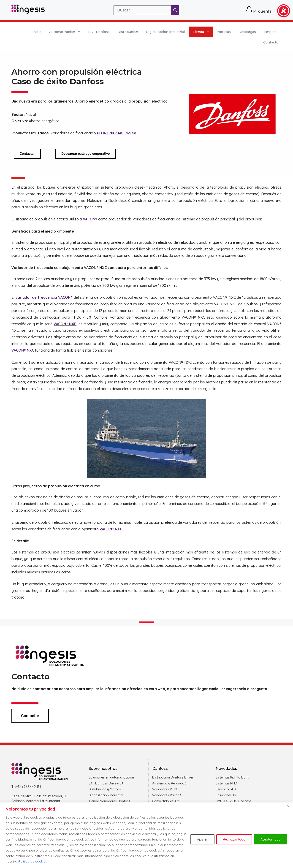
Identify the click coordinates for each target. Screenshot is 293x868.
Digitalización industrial (165, 32)
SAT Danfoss (99, 32)
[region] (146, 835)
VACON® (90, 219)
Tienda (201, 32)
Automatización (65, 32)
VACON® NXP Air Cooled (115, 133)
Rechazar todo (234, 839)
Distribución (128, 32)
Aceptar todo (271, 839)
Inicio (37, 32)
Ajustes (202, 839)
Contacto (271, 42)
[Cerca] (288, 806)
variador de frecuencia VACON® (44, 297)
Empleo (270, 32)
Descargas (247, 32)
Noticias (224, 32)
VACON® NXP (65, 324)
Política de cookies (33, 861)
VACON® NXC (23, 350)
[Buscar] (175, 10)
